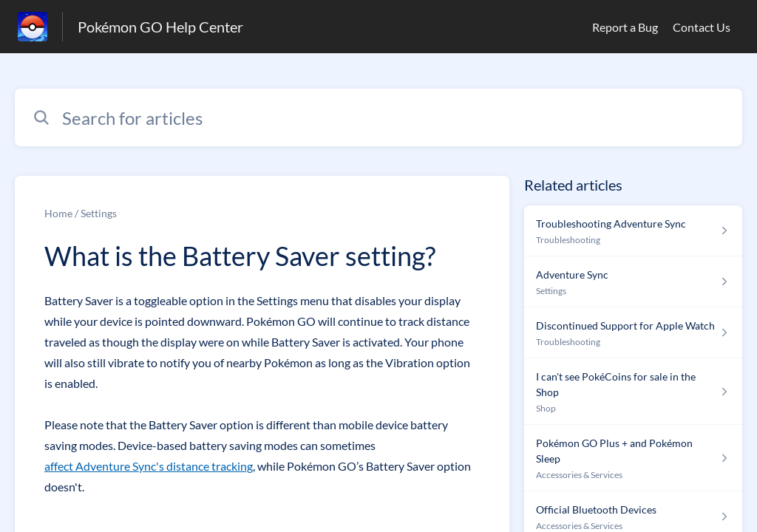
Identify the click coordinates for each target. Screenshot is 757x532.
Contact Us (702, 27)
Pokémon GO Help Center (160, 27)
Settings (99, 213)
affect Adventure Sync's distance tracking (149, 466)
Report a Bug (625, 27)
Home (58, 213)
